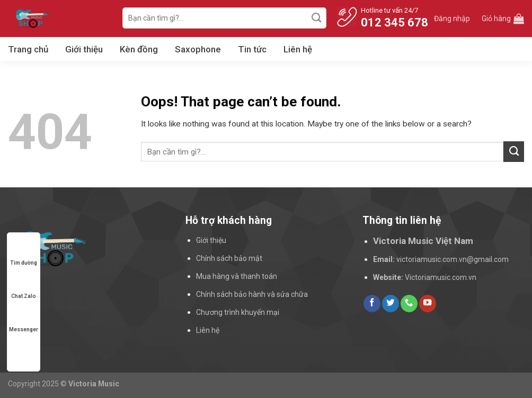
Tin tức (252, 49)
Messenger (24, 319)
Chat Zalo (24, 286)
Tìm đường (24, 253)
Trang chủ (28, 49)
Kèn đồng (139, 49)
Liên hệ (298, 49)
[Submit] (317, 18)
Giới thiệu (84, 49)
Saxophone (198, 49)
